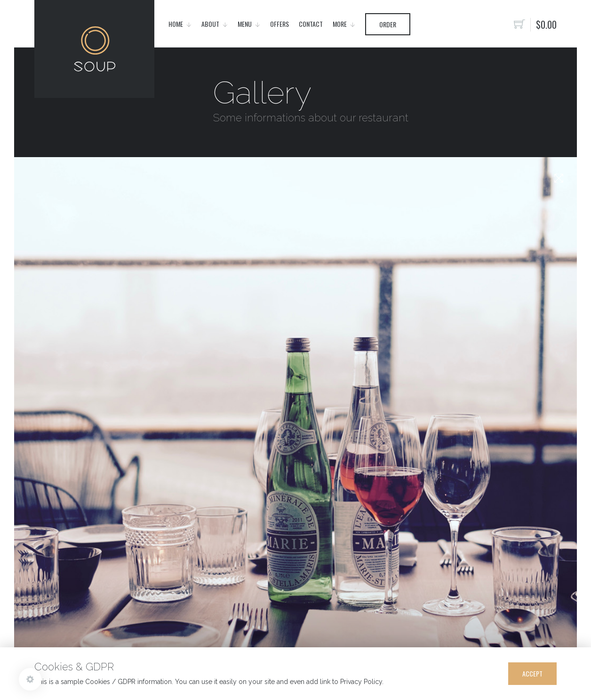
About (210, 24)
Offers (280, 24)
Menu (245, 24)
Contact (311, 24)
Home (176, 24)
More (340, 24)
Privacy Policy (361, 682)
